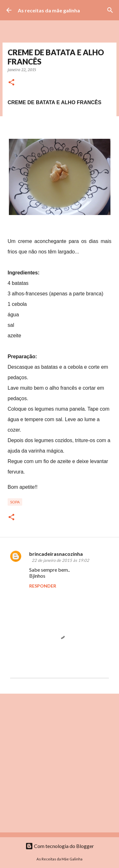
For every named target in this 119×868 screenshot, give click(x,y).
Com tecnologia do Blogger (60, 846)
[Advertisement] (60, 763)
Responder (43, 586)
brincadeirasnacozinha (56, 554)
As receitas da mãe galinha (49, 10)
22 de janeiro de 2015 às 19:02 (60, 560)
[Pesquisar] (110, 10)
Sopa (15, 502)
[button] (11, 83)
